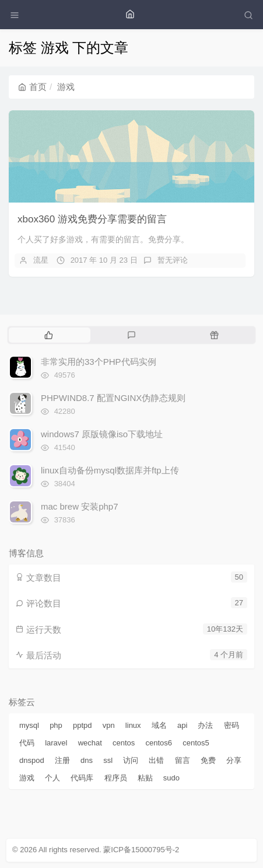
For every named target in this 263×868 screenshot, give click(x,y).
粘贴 (145, 778)
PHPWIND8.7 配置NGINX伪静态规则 (113, 398)
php (56, 725)
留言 (183, 760)
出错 (156, 760)
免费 (208, 760)
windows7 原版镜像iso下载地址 (102, 434)
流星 (41, 260)
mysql (29, 725)
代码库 (82, 778)
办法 (205, 725)
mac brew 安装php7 (80, 506)
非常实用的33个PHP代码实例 (99, 362)
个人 (52, 778)
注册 (62, 760)
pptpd (83, 725)
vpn (109, 725)
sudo (171, 778)
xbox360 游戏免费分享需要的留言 (92, 219)
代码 (27, 743)
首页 (32, 87)
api (182, 725)
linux (133, 725)
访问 (131, 760)
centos (124, 743)
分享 (234, 760)
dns (87, 760)
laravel (56, 743)
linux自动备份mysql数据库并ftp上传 (110, 470)
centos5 (196, 743)
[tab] (49, 335)
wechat (90, 743)
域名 (159, 725)
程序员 (116, 778)
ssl (108, 760)
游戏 (27, 778)
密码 (232, 725)
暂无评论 (173, 260)
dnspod (32, 760)
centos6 (159, 743)
